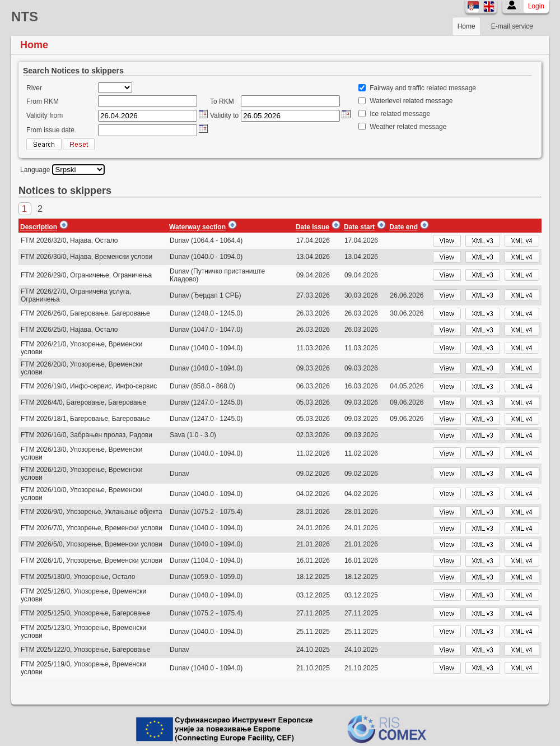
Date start (359, 227)
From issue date (50, 130)
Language (35, 170)
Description (39, 227)
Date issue (312, 227)
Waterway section (197, 227)
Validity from (45, 115)
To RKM (222, 101)
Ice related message (400, 114)
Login (536, 6)
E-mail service (512, 26)
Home (466, 26)
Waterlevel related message (411, 101)
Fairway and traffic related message (423, 88)
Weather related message (408, 127)
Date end (403, 227)
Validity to (224, 115)
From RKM (43, 101)
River (34, 88)
